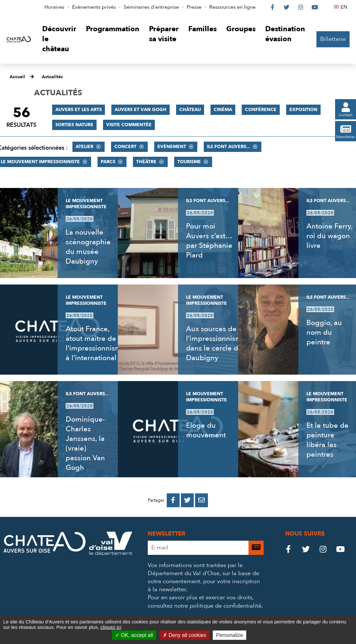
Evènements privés (94, 7)
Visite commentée (129, 125)
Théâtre (146, 162)
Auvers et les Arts (79, 110)
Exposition (303, 110)
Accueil (17, 77)
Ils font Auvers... (229, 147)
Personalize (230, 635)
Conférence (261, 110)
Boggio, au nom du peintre (324, 332)
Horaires (54, 7)
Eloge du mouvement (206, 430)
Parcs (108, 162)
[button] (59, 39)
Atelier (84, 147)
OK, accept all (134, 635)
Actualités (52, 77)
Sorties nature (74, 125)
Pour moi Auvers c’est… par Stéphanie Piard (209, 241)
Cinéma (223, 110)
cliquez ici (111, 627)
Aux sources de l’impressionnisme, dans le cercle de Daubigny (217, 343)
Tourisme (189, 162)
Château (190, 110)
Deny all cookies (184, 635)
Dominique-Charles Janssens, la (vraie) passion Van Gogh (85, 443)
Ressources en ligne (232, 7)
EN (345, 7)
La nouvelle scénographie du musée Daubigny (88, 247)
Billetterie (333, 39)
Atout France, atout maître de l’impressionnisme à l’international (96, 343)
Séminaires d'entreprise (151, 7)
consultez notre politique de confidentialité (205, 606)
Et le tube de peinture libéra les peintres (328, 440)
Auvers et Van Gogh (141, 110)
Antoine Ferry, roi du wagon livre (329, 236)
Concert (125, 147)
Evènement (172, 147)
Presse (194, 7)
